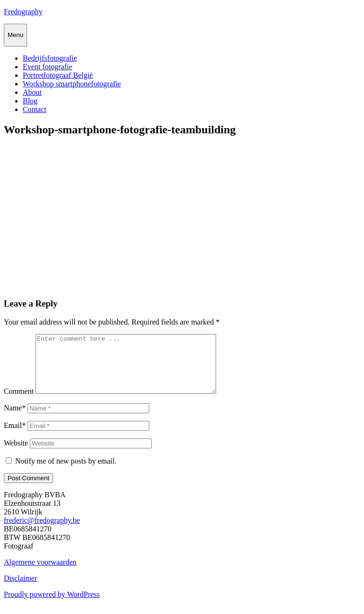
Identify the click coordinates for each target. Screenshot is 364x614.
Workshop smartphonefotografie (72, 84)
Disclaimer (20, 590)
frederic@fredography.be (42, 532)
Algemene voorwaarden (40, 573)
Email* (15, 437)
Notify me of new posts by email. (66, 472)
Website (16, 454)
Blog (30, 101)
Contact (35, 109)
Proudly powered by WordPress (52, 606)
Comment (19, 403)
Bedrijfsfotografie (50, 58)
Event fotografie (47, 67)
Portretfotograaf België (58, 75)
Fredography (23, 12)
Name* (15, 419)
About (32, 92)
